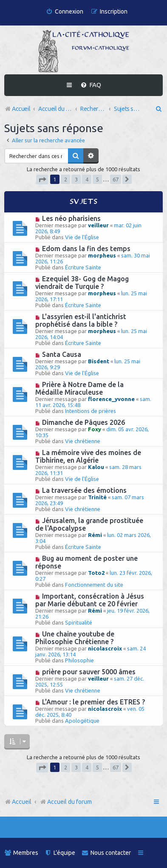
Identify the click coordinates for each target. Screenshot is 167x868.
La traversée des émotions (84, 490)
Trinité (97, 497)
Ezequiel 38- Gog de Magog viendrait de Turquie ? (82, 283)
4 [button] (87, 179)
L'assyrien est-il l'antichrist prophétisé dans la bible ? (81, 320)
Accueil (22, 802)
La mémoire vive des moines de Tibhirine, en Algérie (88, 456)
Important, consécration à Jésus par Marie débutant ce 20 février (90, 600)
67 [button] (116, 179)
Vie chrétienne (83, 441)
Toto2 (96, 573)
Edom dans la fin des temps (86, 249)
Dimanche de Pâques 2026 (83, 422)
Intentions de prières (91, 411)
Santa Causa (62, 354)
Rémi (95, 535)
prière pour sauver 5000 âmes (89, 672)
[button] (42, 180)
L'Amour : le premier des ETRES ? (93, 702)
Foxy (95, 429)
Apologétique (82, 721)
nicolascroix (105, 648)
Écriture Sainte (83, 267)
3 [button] (76, 179)
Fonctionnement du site (94, 585)
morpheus (102, 255)
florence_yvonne (111, 399)
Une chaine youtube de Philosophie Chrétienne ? (75, 638)
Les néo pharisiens (71, 218)
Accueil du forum (66, 802)
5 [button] (98, 179)
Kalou (96, 467)
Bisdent (99, 361)
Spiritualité (79, 622)
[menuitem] (65, 12)
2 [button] (66, 179)
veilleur (98, 225)
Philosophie (79, 660)
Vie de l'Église (82, 237)
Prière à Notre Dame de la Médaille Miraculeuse (79, 388)
